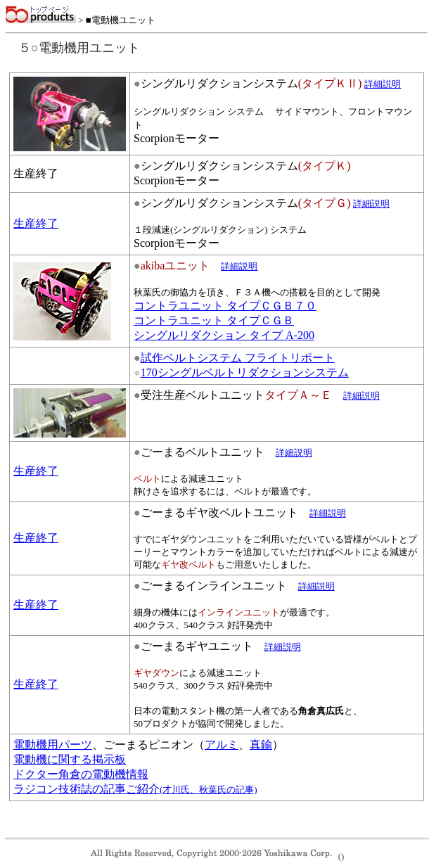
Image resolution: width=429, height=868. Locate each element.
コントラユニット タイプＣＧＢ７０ (225, 306)
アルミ (222, 745)
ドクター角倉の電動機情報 (81, 774)
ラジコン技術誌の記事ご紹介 (135, 789)
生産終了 (36, 223)
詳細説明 (294, 453)
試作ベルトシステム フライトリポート (238, 358)
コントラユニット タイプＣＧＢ (214, 320)
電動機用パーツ (53, 745)
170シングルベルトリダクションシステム (245, 372)
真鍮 (261, 745)
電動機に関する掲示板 (70, 759)
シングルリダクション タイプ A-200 (224, 335)
